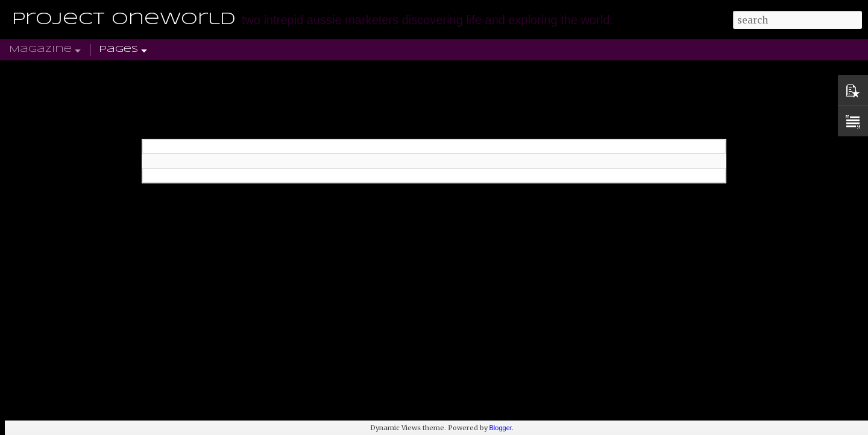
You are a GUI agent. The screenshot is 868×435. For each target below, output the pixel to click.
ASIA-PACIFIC (448, 50)
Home (79, 50)
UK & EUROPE (126, 50)
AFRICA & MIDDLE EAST (364, 50)
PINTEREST (551, 50)
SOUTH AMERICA (196, 50)
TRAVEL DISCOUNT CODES (688, 50)
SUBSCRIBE (604, 50)
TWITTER (502, 50)
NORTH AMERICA (273, 50)
